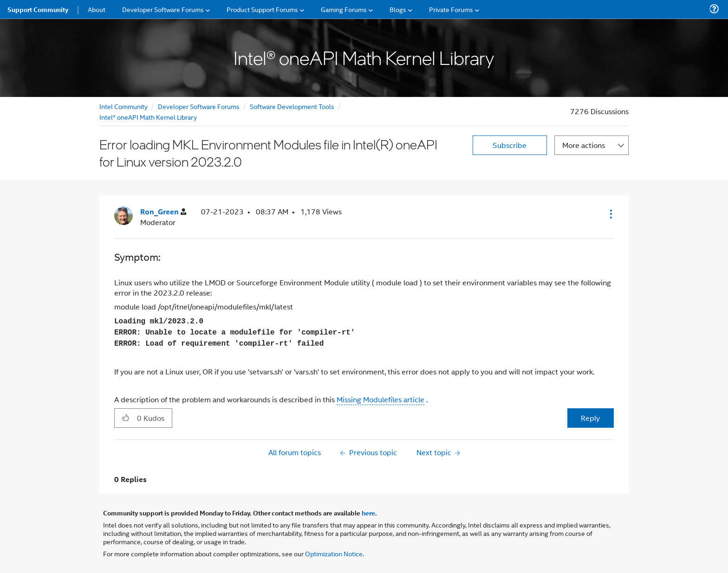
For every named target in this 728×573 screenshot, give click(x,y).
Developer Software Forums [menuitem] (163, 9)
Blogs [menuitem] (398, 9)
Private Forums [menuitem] (451, 9)
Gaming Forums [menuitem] (344, 9)
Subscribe (510, 145)
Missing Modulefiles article (380, 399)
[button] (610, 214)
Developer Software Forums (199, 106)
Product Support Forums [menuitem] (262, 9)
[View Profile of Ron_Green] (163, 212)
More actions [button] (584, 145)
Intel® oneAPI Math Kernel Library (148, 117)
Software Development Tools (292, 106)
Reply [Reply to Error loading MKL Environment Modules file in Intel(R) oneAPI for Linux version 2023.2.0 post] (590, 418)
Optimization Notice (334, 553)
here (368, 513)
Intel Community (123, 106)
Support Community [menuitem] (38, 9)
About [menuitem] (97, 9)
